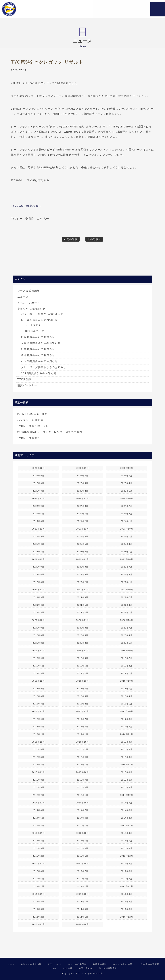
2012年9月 (127, 864)
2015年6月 (127, 780)
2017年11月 (82, 711)
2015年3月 (127, 787)
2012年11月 (38, 864)
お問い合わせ (86, 968)
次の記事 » (94, 239)
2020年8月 (82, 628)
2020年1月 (127, 643)
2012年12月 (127, 856)
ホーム (11, 964)
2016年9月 (127, 742)
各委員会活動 (100, 964)
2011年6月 (127, 901)
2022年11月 (82, 559)
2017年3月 (127, 727)
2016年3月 (127, 757)
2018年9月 (39, 689)
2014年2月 (39, 826)
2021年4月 (127, 605)
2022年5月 (82, 574)
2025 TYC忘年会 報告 (33, 414)
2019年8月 (82, 658)
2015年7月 (82, 780)
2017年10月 (127, 711)
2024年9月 (39, 506)
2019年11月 (82, 651)
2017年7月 (82, 719)
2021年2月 (82, 612)
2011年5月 (39, 909)
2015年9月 (127, 772)
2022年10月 (127, 559)
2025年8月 (82, 476)
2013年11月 (38, 833)
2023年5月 (82, 544)
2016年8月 (39, 749)
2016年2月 (39, 765)
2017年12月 (38, 711)
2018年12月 (38, 681)
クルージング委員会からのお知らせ (44, 367)
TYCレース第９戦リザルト (34, 426)
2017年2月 (39, 734)
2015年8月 (39, 780)
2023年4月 (127, 544)
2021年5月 (82, 605)
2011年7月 (82, 901)
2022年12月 (38, 559)
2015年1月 (82, 795)
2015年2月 (39, 795)
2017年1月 (82, 734)
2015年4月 (82, 787)
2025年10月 (127, 468)
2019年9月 (39, 658)
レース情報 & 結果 (123, 964)
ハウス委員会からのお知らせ (39, 361)
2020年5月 (82, 635)
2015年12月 (127, 765)
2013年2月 (39, 856)
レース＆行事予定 (77, 964)
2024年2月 (82, 521)
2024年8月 (82, 506)
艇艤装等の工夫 (35, 331)
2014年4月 (82, 818)
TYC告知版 (25, 379)
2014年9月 (127, 803)
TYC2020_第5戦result (26, 206)
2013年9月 (127, 833)
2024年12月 (38, 498)
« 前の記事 (71, 239)
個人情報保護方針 (108, 968)
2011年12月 (127, 886)
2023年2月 (82, 552)
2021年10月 (127, 590)
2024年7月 (127, 506)
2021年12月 (38, 590)
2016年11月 (38, 742)
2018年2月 (82, 704)
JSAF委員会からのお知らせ (39, 373)
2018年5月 (82, 696)
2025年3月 (39, 491)
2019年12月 (38, 651)
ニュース (23, 297)
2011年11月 (38, 894)
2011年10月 (82, 894)
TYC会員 (68, 968)
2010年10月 (82, 924)
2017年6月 (127, 719)
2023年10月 (127, 529)
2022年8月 (82, 567)
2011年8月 (39, 901)
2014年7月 (82, 810)
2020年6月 (39, 635)
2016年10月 (82, 742)
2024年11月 (82, 498)
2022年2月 (82, 582)
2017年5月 (39, 727)
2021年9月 (39, 597)
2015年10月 (82, 772)
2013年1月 (82, 856)
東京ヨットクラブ (25, 9)
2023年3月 (39, 552)
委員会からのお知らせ (31, 309)
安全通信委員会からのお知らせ (41, 343)
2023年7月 (127, 536)
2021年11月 (82, 590)
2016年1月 (82, 765)
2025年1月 (127, 491)
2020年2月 (82, 643)
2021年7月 (127, 597)
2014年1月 (82, 826)
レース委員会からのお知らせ (39, 320)
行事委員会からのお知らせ (38, 349)
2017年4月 (82, 727)
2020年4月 (127, 635)
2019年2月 (82, 673)
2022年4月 (127, 574)
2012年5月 (39, 879)
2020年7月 (127, 628)
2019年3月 (39, 673)
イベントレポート (29, 303)
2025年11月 (82, 468)
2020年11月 (82, 620)
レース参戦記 (33, 325)
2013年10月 (82, 833)
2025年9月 (39, 476)
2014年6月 (127, 810)
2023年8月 (82, 536)
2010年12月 (127, 917)
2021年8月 (82, 597)
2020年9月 (39, 628)
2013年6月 (127, 841)
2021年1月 (127, 612)
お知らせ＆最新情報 (31, 964)
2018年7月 (127, 689)
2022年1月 (127, 582)
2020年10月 (127, 620)
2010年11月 (38, 924)
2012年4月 (82, 879)
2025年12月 (38, 468)
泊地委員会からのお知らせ (38, 355)
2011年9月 (127, 894)
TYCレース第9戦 (28, 438)
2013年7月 (82, 841)
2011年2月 (39, 917)
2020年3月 (39, 643)
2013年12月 (127, 826)
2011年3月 (127, 909)
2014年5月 (39, 818)
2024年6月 (39, 514)
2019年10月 (127, 651)
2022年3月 (39, 582)
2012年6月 (127, 871)
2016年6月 (127, 749)
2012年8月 (39, 871)
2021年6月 (39, 605)
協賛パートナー (27, 385)
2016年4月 (82, 757)
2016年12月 (127, 734)
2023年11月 (82, 529)
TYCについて (55, 964)
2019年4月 (127, 666)
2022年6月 (39, 574)
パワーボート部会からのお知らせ (42, 314)
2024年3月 (39, 521)
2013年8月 (39, 841)
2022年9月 (39, 567)
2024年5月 (82, 514)
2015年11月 (38, 772)
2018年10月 (127, 681)
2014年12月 (127, 795)
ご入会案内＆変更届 (149, 964)
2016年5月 (39, 757)
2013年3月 (127, 848)
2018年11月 (82, 681)
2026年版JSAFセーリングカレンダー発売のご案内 (50, 432)
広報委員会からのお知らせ (38, 337)
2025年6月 (39, 483)
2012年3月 (127, 879)
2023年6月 (39, 544)
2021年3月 (39, 612)
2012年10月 (82, 864)
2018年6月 (39, 696)
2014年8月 (39, 810)
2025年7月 (127, 476)
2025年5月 (82, 483)
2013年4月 (82, 848)
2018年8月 (82, 689)
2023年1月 (127, 552)
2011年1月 (82, 917)
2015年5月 (39, 787)
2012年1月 (82, 886)
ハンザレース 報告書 (31, 420)
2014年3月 (127, 818)
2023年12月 (38, 529)
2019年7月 (127, 658)
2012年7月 (82, 871)
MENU (158, 9)
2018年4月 (127, 696)
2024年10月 (127, 498)
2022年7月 (127, 567)
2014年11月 (38, 803)
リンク (53, 968)
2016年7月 (82, 749)
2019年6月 (39, 666)
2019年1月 (127, 673)
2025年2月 (82, 491)
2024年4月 (127, 514)
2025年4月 (127, 483)
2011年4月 (82, 909)
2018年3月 (39, 704)
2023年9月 (39, 536)
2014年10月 (82, 803)
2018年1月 (127, 704)
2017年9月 (39, 719)
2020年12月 (38, 620)
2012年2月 (39, 886)
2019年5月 (82, 666)
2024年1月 (127, 521)
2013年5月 (39, 848)
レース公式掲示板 (29, 291)
